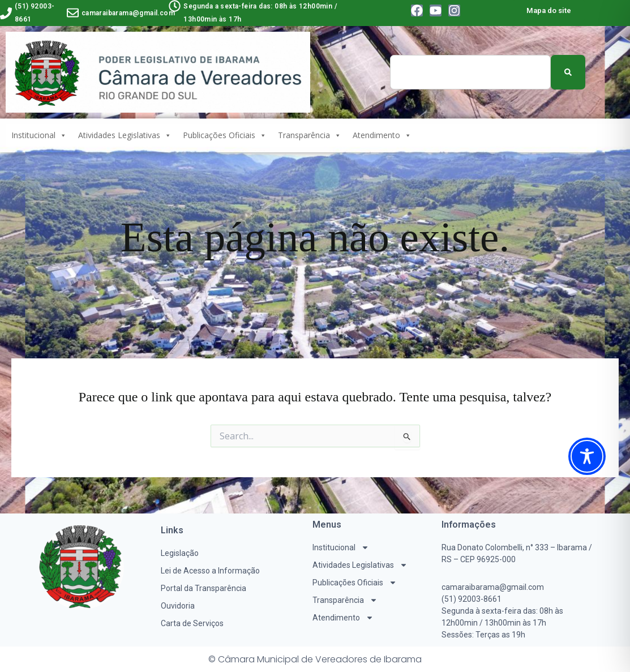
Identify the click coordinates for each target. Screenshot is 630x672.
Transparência (310, 135)
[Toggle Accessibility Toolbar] (587, 456)
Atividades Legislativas (125, 135)
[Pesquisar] (568, 72)
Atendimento (382, 135)
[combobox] (470, 72)
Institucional (39, 135)
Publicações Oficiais (225, 135)
